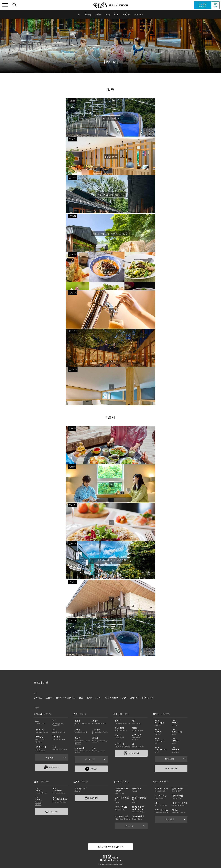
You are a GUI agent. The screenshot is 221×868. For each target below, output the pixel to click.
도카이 (90, 698)
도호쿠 (49, 698)
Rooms (116, 14)
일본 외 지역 (148, 698)
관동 (81, 698)
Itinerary (88, 14)
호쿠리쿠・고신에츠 (66, 698)
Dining (108, 14)
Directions (126, 14)
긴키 (99, 698)
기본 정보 (139, 14)
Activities (98, 14)
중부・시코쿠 (112, 698)
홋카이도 (38, 698)
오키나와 (134, 698)
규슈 (124, 698)
